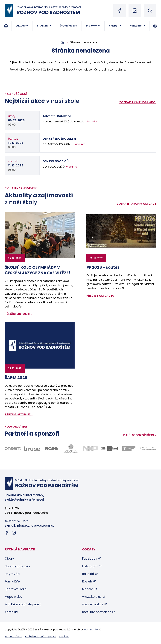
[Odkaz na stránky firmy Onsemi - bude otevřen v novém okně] (13, 449)
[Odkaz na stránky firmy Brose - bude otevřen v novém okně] (32, 449)
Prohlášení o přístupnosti (23, 604)
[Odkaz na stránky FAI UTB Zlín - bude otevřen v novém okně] (148, 449)
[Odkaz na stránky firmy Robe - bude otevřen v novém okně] (51, 449)
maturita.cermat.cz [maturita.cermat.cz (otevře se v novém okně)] (97, 612)
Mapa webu (13, 597)
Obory (9, 559)
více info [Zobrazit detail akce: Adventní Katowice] (91, 122)
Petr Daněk (91, 630)
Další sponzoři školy (140, 435)
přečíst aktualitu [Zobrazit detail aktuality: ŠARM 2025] (19, 414)
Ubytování (12, 574)
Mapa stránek (13, 637)
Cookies (64, 637)
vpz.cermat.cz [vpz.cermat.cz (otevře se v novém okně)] (93, 604)
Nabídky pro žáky (17, 566)
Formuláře (12, 581)
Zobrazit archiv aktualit (137, 204)
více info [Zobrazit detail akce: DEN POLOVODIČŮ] (72, 167)
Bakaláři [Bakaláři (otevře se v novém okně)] (88, 574)
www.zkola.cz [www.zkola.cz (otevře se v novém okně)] (92, 597)
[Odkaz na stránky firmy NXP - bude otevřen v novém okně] (90, 449)
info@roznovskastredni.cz (35, 526)
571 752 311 (25, 521)
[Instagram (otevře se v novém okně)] (135, 11)
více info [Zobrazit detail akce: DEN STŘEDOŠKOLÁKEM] (80, 144)
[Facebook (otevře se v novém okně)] (120, 11)
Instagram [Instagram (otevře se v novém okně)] (90, 566)
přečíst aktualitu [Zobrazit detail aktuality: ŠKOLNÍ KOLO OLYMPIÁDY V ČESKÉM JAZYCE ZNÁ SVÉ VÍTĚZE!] (19, 314)
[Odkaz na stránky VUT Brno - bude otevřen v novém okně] (129, 449)
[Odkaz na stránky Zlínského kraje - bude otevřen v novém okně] (110, 449)
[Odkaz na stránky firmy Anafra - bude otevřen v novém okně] (71, 449)
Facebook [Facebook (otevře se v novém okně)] (90, 559)
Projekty (91, 26)
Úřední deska (69, 26)
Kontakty (136, 26)
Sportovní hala (16, 589)
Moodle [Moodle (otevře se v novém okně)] (88, 589)
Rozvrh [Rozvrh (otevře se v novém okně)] (87, 581)
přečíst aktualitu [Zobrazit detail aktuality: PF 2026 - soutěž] (100, 296)
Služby (113, 26)
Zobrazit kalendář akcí (138, 102)
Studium (42, 26)
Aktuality (22, 26)
